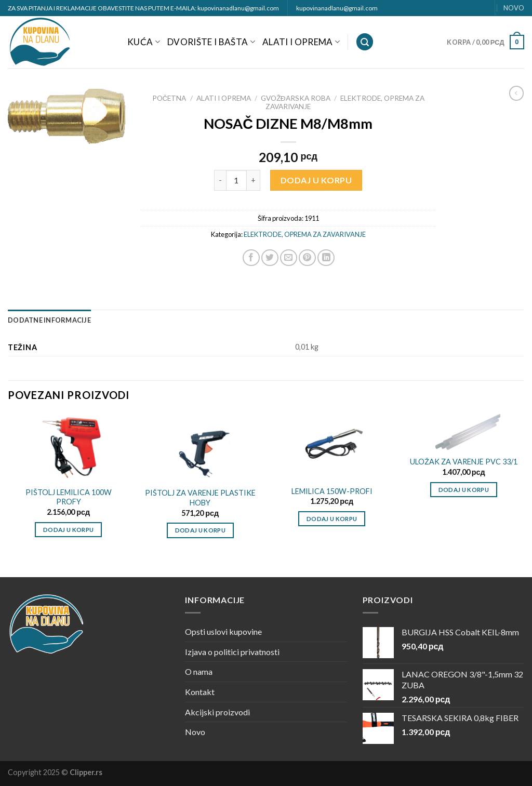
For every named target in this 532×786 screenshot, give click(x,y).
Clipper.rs (86, 772)
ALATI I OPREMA (301, 42)
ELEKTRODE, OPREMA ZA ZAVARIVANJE (305, 234)
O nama (199, 671)
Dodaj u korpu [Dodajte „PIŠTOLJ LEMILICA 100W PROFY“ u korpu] (69, 530)
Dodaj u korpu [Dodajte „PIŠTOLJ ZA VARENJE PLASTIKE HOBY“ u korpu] (201, 530)
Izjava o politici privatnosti (232, 652)
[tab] (49, 320)
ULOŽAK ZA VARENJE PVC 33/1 (464, 462)
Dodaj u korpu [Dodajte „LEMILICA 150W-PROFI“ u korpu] (332, 519)
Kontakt (200, 692)
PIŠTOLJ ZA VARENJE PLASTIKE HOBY (200, 498)
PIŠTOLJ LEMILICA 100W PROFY (69, 497)
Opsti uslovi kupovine (223, 631)
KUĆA (144, 42)
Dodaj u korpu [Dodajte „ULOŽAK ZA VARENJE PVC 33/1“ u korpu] (464, 490)
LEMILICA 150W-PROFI (332, 491)
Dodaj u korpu (316, 180)
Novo (195, 732)
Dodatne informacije (49, 320)
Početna (169, 98)
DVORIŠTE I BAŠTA (211, 42)
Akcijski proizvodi (217, 712)
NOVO (514, 8)
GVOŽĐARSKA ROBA (296, 98)
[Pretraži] (365, 42)
